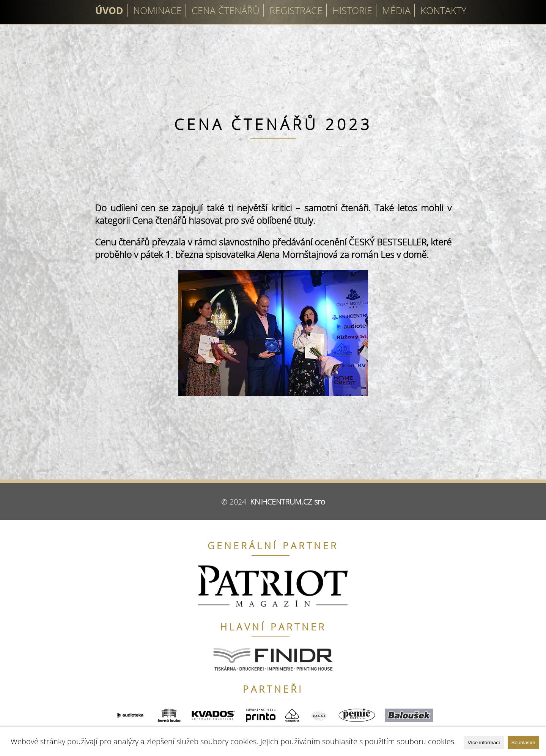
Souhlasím (523, 743)
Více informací (484, 743)
